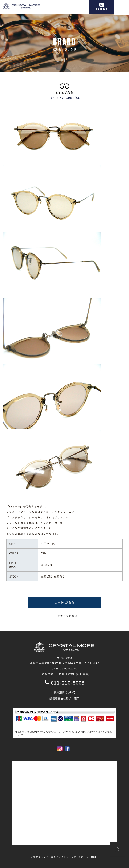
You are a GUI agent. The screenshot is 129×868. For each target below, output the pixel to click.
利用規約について (65, 692)
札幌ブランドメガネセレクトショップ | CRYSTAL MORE (66, 857)
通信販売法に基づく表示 (64, 698)
